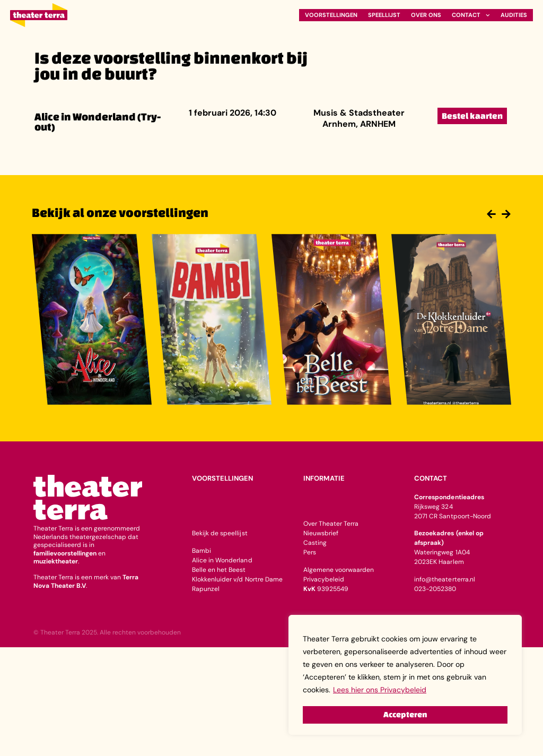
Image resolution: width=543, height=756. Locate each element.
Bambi (202, 551)
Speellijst (384, 15)
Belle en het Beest (219, 570)
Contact (471, 15)
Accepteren (405, 714)
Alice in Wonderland (222, 560)
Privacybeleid (324, 579)
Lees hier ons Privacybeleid (380, 691)
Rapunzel (206, 589)
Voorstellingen (331, 15)
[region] (405, 675)
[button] (490, 214)
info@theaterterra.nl (444, 579)
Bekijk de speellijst (220, 533)
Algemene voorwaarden (339, 570)
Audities (514, 15)
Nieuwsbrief (321, 533)
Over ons (426, 15)
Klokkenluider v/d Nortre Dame (237, 579)
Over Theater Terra (331, 524)
